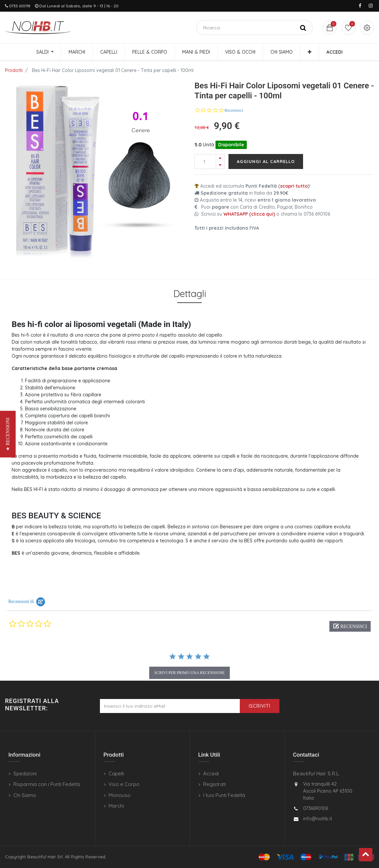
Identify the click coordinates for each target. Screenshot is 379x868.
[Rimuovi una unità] (220, 165)
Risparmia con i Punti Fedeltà (47, 784)
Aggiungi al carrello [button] (266, 161)
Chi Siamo (25, 795)
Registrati (214, 784)
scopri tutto (294, 186)
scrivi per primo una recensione (189, 673)
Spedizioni (25, 773)
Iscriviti (260, 706)
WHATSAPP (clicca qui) (249, 214)
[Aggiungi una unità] (220, 158)
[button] (310, 52)
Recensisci (234, 110)
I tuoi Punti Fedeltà (224, 795)
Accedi (211, 773)
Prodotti (14, 70)
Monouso (120, 795)
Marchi (116, 806)
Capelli (116, 773)
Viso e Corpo (124, 784)
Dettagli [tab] (190, 293)
